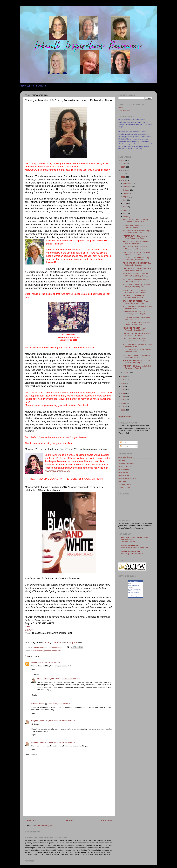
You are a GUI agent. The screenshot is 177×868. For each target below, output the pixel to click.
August (126, 197)
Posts (123, 442)
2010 (123, 407)
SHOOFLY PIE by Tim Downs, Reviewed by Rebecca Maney (135, 291)
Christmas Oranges (128, 542)
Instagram (72, 643)
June (125, 203)
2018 (123, 380)
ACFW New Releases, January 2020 (134, 548)
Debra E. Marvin (38, 704)
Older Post (107, 820)
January (126, 372)
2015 (123, 390)
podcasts (48, 651)
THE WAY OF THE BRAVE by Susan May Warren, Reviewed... (137, 334)
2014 (123, 393)
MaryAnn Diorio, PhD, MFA (48, 679)
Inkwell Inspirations (134, 585)
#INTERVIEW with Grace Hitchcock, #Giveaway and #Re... (137, 356)
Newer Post (31, 820)
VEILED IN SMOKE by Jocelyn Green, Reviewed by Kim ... (137, 307)
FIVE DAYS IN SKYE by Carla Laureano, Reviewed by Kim (134, 340)
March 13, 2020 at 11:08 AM (64, 742)
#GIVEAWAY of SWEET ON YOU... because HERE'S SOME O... (136, 297)
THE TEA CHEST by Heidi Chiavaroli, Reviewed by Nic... (137, 351)
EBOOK (29, 630)
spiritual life (56, 651)
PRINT (28, 627)
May (125, 207)
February (127, 217)
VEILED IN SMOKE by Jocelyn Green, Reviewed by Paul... (137, 345)
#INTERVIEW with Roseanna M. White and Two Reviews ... (135, 248)
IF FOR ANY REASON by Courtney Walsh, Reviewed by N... (136, 362)
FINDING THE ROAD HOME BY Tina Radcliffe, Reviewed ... (137, 264)
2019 (123, 376)
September (128, 193)
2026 (123, 160)
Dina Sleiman (124, 469)
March (126, 213)
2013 (123, 397)
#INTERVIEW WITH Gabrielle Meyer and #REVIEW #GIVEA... (137, 232)
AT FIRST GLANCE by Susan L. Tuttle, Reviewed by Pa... (135, 237)
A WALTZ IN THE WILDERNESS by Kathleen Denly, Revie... (136, 253)
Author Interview (37, 651)
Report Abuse (125, 417)
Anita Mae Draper (125, 457)
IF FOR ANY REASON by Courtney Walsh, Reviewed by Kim (136, 286)
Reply (33, 669)
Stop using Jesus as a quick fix (132, 554)
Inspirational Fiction (134, 589)
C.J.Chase (122, 460)
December (127, 183)
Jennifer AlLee (124, 475)
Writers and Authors (134, 591)
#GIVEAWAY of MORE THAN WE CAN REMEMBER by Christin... (136, 275)
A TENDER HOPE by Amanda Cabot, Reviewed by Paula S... (137, 367)
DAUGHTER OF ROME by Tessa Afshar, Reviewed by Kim (135, 302)
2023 (123, 170)
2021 (123, 177)
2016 (123, 386)
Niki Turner (123, 481)
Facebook (56, 643)
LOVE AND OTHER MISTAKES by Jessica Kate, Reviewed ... (136, 259)
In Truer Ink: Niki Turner (131, 552)
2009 (123, 410)
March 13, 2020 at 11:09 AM (71, 679)
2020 (123, 180)
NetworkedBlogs (133, 581)
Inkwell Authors (124, 111)
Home (69, 820)
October (126, 190)
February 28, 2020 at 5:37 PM (59, 704)
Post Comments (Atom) (44, 826)
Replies (37, 674)
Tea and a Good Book (130, 546)
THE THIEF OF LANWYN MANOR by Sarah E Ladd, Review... (137, 270)
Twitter (47, 643)
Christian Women (134, 593)
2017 (123, 383)
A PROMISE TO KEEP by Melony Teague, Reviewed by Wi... (136, 329)
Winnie (34, 662)
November (127, 187)
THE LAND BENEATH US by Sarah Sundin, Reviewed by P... (136, 324)
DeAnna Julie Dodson (127, 463)
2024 (123, 167)
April (125, 210)
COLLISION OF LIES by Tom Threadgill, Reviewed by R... (134, 313)
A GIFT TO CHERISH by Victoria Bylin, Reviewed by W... (135, 242)
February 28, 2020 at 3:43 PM (49, 662)
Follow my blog (135, 596)
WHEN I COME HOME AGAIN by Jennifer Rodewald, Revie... (135, 221)
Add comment (32, 755)
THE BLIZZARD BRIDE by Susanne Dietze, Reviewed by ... (137, 318)
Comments (125, 446)
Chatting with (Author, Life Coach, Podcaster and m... (136, 226)
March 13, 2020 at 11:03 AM (64, 721)
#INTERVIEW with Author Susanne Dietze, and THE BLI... (136, 280)
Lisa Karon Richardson (127, 478)
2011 (123, 403)
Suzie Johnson (124, 488)
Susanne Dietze (124, 484)
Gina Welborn (124, 472)
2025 (123, 164)
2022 (123, 174)
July (125, 200)
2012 (123, 400)
